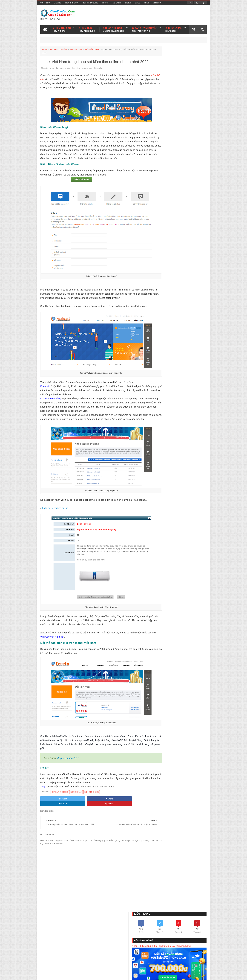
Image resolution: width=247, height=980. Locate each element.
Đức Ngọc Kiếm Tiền (182, 465)
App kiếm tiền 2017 (68, 765)
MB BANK (117, 3)
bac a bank (196, 416)
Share (73, 806)
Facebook (193, 976)
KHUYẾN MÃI (174, 28)
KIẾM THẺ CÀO (62, 28)
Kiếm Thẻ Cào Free (181, 963)
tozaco (181, 421)
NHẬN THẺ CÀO (113, 28)
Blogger (157, 976)
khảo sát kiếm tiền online (55, 515)
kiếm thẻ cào (47, 78)
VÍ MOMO (157, 3)
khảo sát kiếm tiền (58, 48)
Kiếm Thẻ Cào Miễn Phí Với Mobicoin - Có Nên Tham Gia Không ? (184, 266)
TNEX (146, 3)
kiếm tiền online (92, 48)
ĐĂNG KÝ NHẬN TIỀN (145, 28)
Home (45, 48)
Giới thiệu (45, 3)
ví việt (169, 416)
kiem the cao (76, 48)
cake (160, 421)
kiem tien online (179, 411)
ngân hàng (170, 421)
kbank (177, 416)
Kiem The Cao (180, 976)
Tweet (51, 806)
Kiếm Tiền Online (90, 3)
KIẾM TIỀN (87, 28)
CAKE (137, 3)
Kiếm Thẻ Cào (71, 3)
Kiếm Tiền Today (162, 963)
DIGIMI (128, 3)
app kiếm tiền (195, 411)
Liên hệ (57, 3)
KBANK (105, 3)
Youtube (203, 976)
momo (161, 416)
